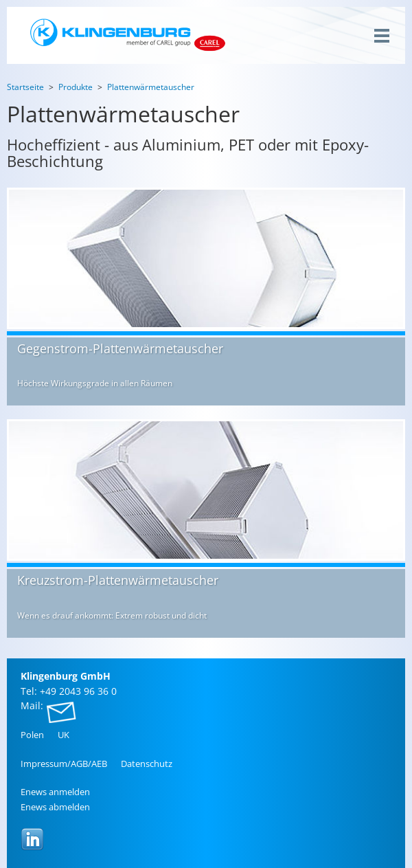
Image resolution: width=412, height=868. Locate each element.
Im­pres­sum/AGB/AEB (64, 764)
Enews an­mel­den (55, 792)
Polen (32, 735)
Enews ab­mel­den (55, 807)
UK (64, 735)
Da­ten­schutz (147, 764)
